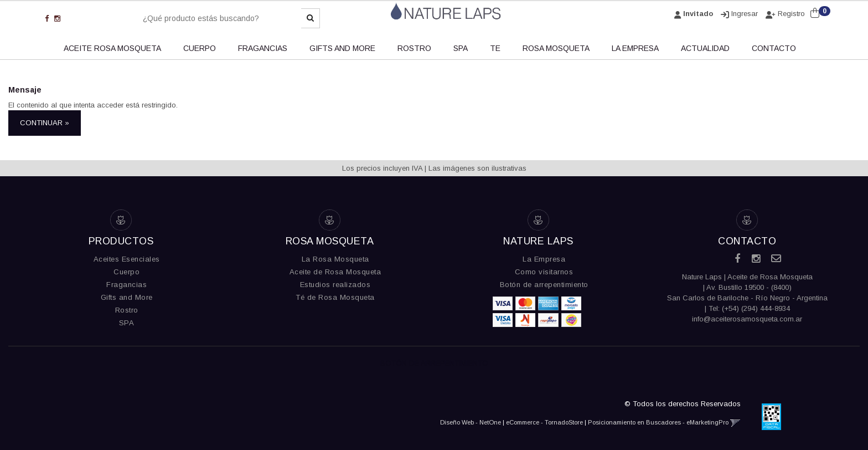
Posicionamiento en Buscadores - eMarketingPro (658, 422)
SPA (461, 48)
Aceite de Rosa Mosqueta (335, 272)
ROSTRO (414, 48)
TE (495, 48)
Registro (790, 14)
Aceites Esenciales (127, 259)
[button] (735, 422)
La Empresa (544, 259)
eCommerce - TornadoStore (544, 422)
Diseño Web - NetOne (471, 422)
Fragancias (126, 285)
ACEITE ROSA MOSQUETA (112, 48)
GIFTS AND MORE (342, 48)
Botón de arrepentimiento (544, 285)
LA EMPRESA (635, 48)
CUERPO (200, 48)
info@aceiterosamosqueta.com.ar (747, 319)
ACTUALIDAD (705, 48)
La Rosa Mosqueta (335, 259)
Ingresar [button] (745, 14)
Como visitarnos (544, 272)
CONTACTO (774, 48)
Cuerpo (126, 272)
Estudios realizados (335, 285)
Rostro (127, 310)
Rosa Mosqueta (556, 48)
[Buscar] (311, 18)
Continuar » (45, 123)
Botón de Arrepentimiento (434, 363)
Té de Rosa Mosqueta (335, 297)
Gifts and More (127, 297)
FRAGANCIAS (263, 48)
